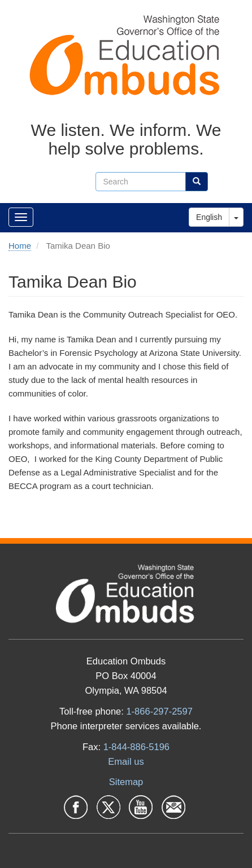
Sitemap (126, 782)
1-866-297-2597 (159, 711)
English (209, 217)
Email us (126, 761)
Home (20, 246)
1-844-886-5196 (136, 747)
